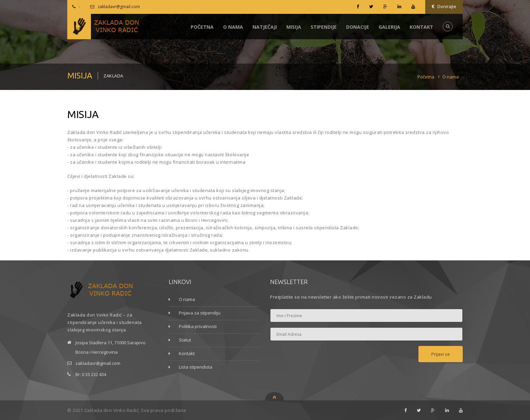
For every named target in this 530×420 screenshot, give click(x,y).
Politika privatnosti (198, 326)
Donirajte (444, 6)
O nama (233, 27)
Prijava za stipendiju (200, 313)
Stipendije (324, 27)
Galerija (389, 27)
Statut (185, 340)
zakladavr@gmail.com (119, 7)
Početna (202, 27)
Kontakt (421, 27)
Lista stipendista (196, 367)
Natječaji (265, 27)
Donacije (358, 27)
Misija (294, 27)
